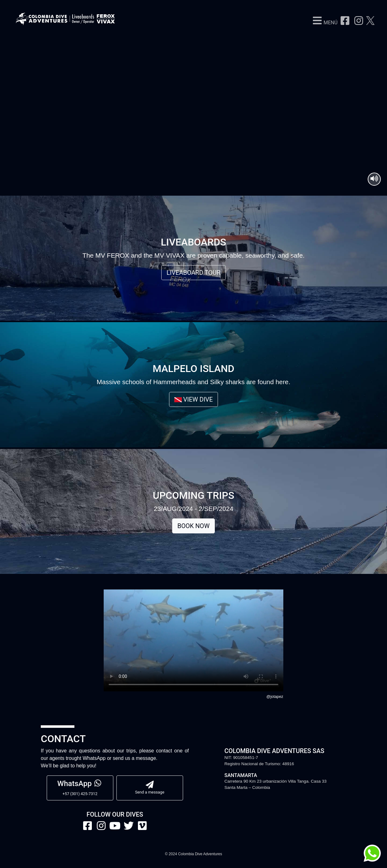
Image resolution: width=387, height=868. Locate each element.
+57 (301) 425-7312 (80, 788)
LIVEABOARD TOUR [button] (193, 273)
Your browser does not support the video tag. (193, 640)
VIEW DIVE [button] (194, 399)
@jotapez (275, 696)
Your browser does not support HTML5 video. (193, 97)
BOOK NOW (193, 526)
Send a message (150, 788)
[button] (323, 23)
